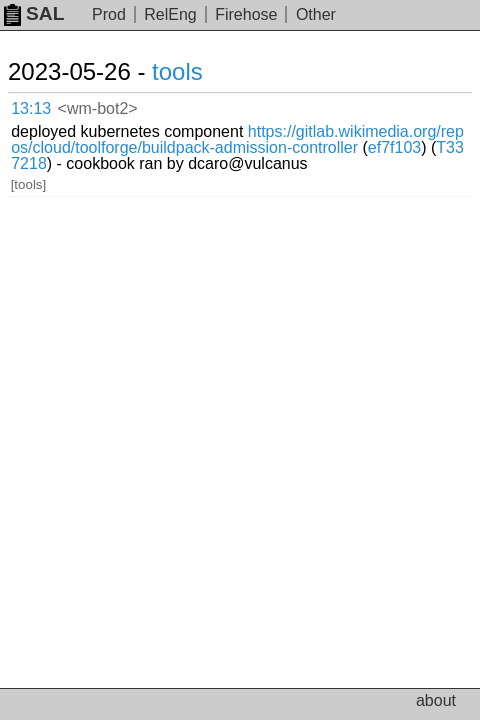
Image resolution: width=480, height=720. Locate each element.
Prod (109, 14)
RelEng (170, 14)
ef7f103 (394, 147)
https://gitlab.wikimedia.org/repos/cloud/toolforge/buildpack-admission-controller (237, 139)
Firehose (246, 14)
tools (177, 71)
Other (316, 14)
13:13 (31, 108)
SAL (34, 13)
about (436, 700)
